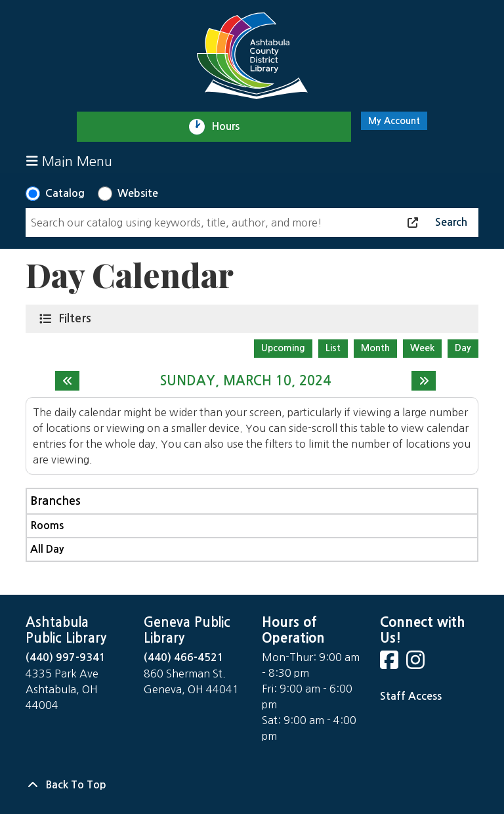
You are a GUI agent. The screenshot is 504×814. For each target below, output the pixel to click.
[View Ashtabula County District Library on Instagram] (417, 664)
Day (463, 348)
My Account (394, 121)
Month (375, 348)
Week (422, 348)
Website (138, 193)
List (333, 348)
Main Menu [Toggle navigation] (69, 161)
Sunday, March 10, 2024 (245, 381)
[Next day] (424, 381)
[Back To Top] (252, 785)
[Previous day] (67, 381)
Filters (77, 318)
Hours (231, 127)
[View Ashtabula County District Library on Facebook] (390, 664)
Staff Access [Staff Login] (411, 696)
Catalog (65, 193)
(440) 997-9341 (66, 657)
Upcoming (283, 348)
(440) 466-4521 (184, 657)
